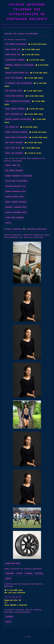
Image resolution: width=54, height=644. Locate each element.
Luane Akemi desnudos (15, 218)
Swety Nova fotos (13, 148)
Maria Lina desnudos (14, 153)
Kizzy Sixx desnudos (14, 78)
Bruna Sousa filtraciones (16, 138)
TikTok (19, 574)
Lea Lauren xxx (12, 127)
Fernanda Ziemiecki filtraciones (20, 65)
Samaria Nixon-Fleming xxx (17, 73)
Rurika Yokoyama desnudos (16, 132)
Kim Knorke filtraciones (16, 44)
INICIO (8, 223)
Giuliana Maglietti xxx (16, 186)
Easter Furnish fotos (15, 197)
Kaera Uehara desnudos (15, 109)
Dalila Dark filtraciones (16, 181)
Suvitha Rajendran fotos (16, 213)
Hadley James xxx (13, 166)
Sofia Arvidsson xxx (14, 114)
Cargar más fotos (13, 564)
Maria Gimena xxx (13, 50)
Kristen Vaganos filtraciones (18, 119)
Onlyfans (39, 574)
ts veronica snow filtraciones (19, 83)
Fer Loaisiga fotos (14, 91)
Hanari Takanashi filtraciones (19, 176)
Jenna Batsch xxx (13, 55)
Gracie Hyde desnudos (15, 96)
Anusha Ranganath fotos (16, 192)
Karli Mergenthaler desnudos (18, 101)
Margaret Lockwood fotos (16, 207)
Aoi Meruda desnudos (14, 171)
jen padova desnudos (14, 143)
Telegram (29, 574)
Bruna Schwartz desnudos (16, 202)
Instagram (10, 574)
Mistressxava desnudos (15, 60)
